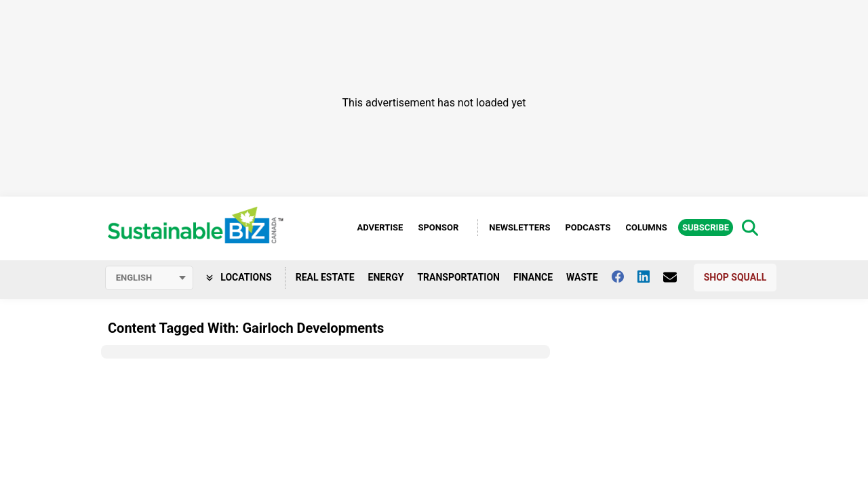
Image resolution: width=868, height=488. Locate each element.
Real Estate (325, 277)
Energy (386, 277)
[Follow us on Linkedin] (650, 277)
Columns (646, 227)
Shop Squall (735, 277)
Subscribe (706, 227)
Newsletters (519, 227)
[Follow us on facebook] (625, 277)
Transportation (458, 277)
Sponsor (438, 227)
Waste (582, 277)
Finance (533, 277)
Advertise (380, 227)
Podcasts (588, 227)
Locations (239, 277)
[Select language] (149, 278)
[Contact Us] (677, 277)
